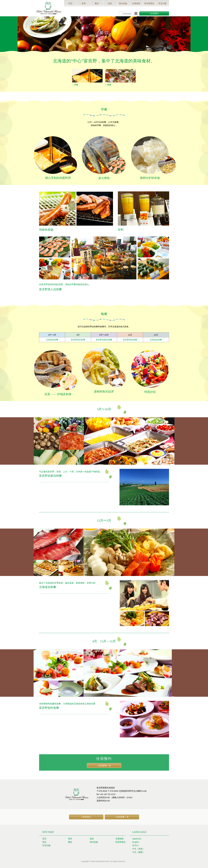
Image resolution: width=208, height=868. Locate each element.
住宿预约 (155, 13)
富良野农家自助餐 (104, 340)
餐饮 (97, 3)
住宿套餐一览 (105, 766)
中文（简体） (138, 849)
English (136, 842)
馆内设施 (123, 3)
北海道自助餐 (52, 340)
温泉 (110, 3)
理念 (71, 3)
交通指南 (136, 3)
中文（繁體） (138, 852)
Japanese (137, 838)
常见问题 (162, 3)
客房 (84, 3)
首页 (44, 838)
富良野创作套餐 (78, 340)
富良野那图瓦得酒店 (49, 8)
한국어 (135, 845)
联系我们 (87, 817)
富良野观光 (149, 3)
